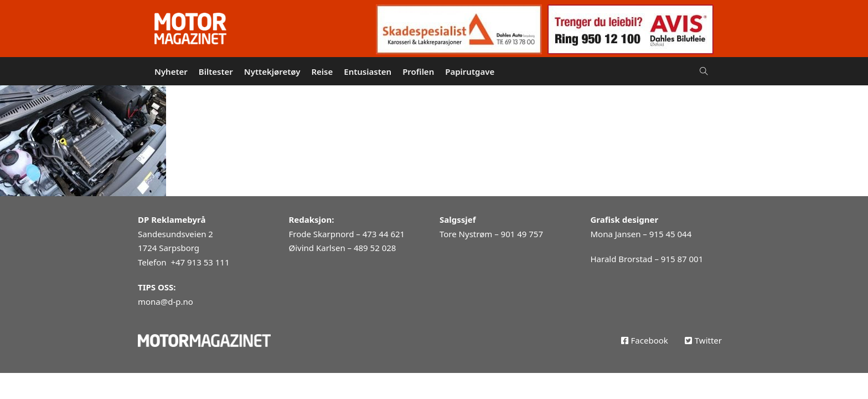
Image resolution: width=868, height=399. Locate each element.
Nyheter (171, 71)
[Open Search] (704, 71)
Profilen (418, 71)
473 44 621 (384, 234)
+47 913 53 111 (200, 262)
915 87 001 (682, 259)
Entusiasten (368, 71)
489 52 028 (375, 248)
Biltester (216, 71)
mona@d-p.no (166, 301)
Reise (322, 71)
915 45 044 (670, 234)
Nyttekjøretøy (272, 71)
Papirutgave (470, 71)
